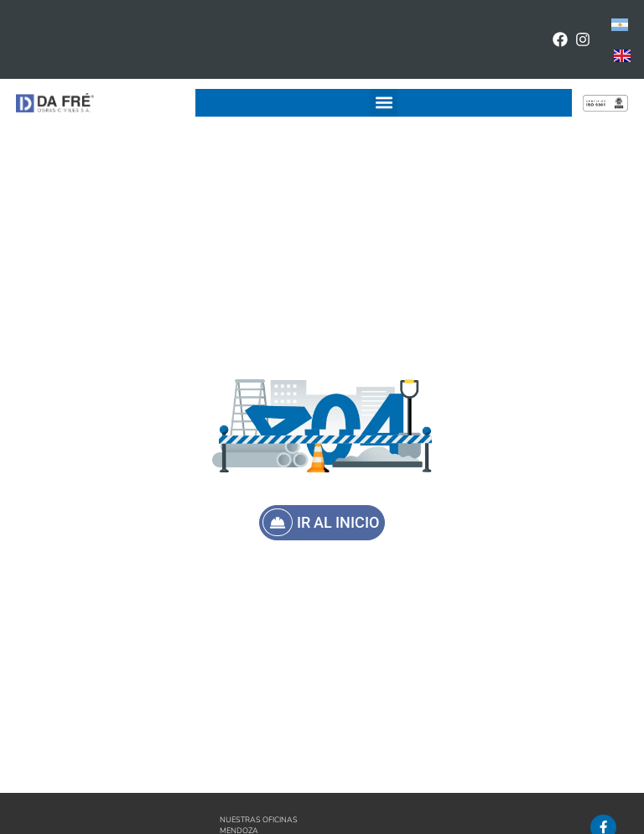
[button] (384, 103)
